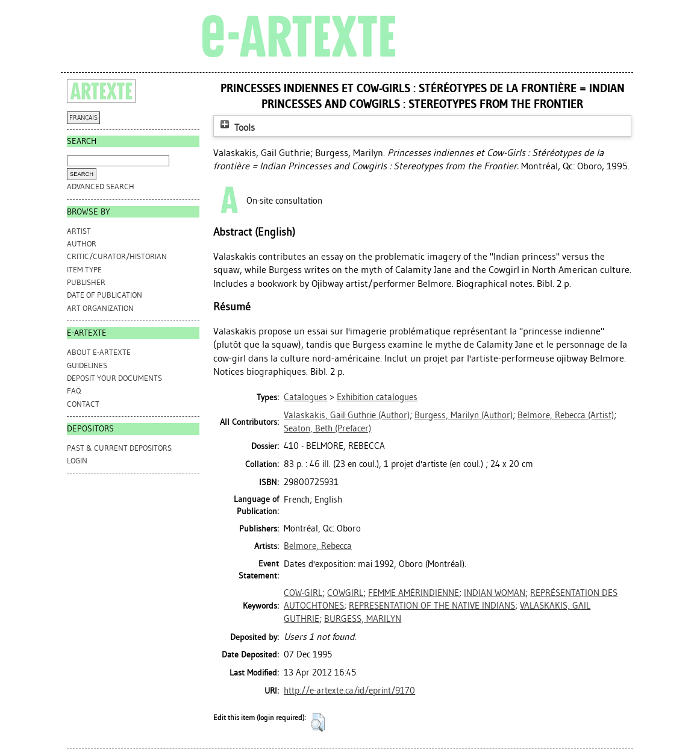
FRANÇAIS (83, 118)
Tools (236, 127)
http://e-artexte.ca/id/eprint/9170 (349, 691)
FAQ (74, 391)
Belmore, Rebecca (318, 546)
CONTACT (83, 404)
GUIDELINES (87, 365)
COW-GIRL (303, 593)
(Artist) (566, 415)
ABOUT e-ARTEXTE (99, 352)
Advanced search (101, 186)
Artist (79, 231)
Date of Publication (105, 295)
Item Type (84, 270)
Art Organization (100, 308)
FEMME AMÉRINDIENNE (414, 593)
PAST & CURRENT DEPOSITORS (119, 448)
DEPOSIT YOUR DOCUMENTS (114, 378)
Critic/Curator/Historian (117, 256)
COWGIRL (345, 593)
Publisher (86, 282)
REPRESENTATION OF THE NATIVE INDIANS (432, 606)
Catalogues (305, 397)
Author (82, 244)
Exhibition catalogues (377, 397)
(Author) (347, 415)
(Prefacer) (327, 428)
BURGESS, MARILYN (363, 619)
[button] (318, 722)
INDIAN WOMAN (495, 593)
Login (77, 461)
